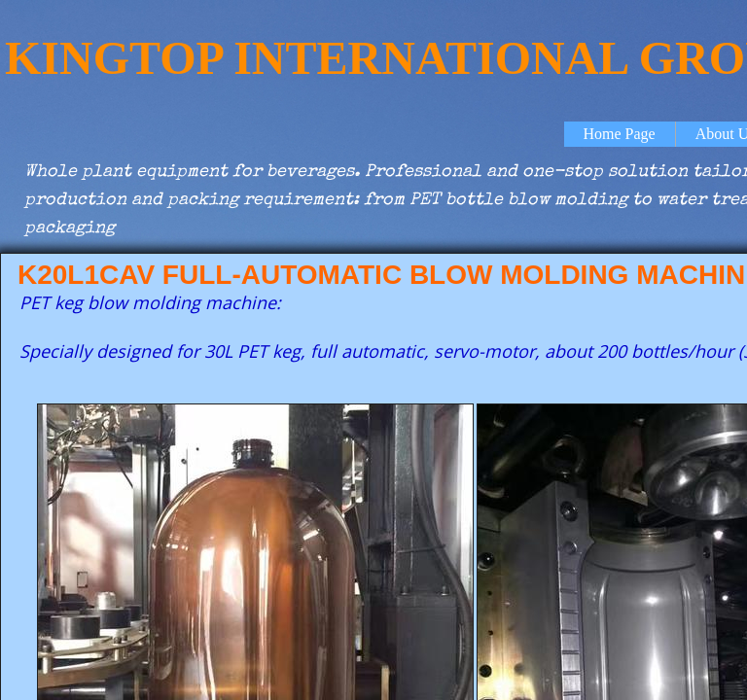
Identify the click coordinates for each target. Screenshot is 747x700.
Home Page (620, 134)
